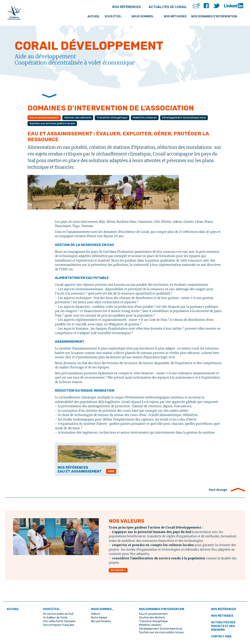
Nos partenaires (102, 621)
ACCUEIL (13, 609)
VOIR (111, 472)
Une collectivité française (60, 621)
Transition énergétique (115, 118)
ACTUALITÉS (161, 7)
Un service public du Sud (59, 614)
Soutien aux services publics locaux (54, 124)
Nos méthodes (175, 14)
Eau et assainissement (45, 118)
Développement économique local (191, 118)
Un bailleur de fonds (56, 617)
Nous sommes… (146, 14)
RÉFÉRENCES (107, 7)
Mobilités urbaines (150, 118)
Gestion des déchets (80, 118)
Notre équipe (100, 617)
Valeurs (96, 614)
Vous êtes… (119, 14)
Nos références (224, 609)
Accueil (98, 14)
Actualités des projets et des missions (224, 625)
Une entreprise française (60, 624)
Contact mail (223, 635)
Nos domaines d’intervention (217, 14)
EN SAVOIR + (119, 571)
